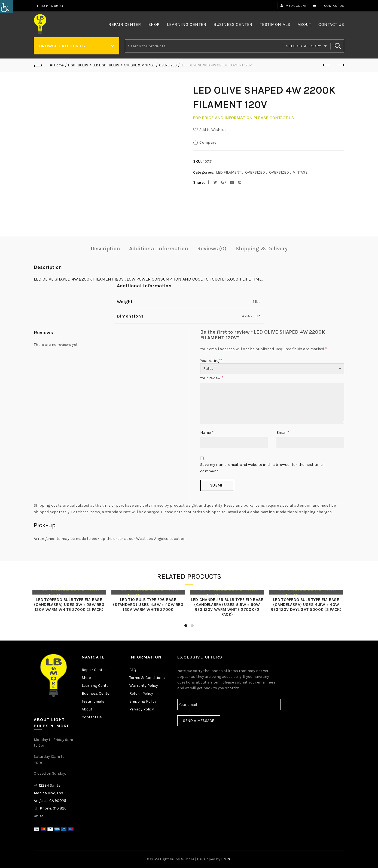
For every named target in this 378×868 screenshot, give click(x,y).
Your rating (211, 360)
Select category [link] (304, 46)
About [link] (304, 24)
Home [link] (59, 65)
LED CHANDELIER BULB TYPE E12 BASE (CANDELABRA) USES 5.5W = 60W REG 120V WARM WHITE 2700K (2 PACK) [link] (229, 607)
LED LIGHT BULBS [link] (106, 65)
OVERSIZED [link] (168, 65)
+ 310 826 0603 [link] (50, 6)
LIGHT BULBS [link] (78, 65)
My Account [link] (293, 6)
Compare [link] (208, 142)
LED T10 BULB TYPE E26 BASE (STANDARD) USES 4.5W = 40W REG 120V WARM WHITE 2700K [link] (150, 605)
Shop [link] (154, 24)
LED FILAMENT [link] (228, 172)
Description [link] (105, 249)
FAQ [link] (133, 670)
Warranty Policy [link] (144, 686)
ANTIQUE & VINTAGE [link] (139, 65)
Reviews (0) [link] (212, 249)
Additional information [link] (159, 249)
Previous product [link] (327, 65)
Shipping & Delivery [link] (262, 249)
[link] (7, 7)
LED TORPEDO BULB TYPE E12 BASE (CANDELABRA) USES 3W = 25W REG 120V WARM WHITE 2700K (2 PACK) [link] (71, 605)
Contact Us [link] (334, 6)
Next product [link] (340, 65)
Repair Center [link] (125, 24)
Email (283, 432)
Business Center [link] (233, 24)
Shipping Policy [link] (143, 701)
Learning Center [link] (187, 24)
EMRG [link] (226, 859)
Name (207, 432)
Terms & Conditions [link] (147, 678)
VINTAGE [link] (300, 172)
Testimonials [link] (275, 24)
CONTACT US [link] (282, 118)
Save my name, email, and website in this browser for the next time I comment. (262, 468)
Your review (212, 378)
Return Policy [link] (141, 693)
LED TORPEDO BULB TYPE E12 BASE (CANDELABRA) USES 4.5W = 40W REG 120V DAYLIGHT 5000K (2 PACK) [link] (307, 605)
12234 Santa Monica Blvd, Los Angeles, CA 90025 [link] (50, 793)
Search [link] (337, 46)
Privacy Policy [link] (142, 709)
